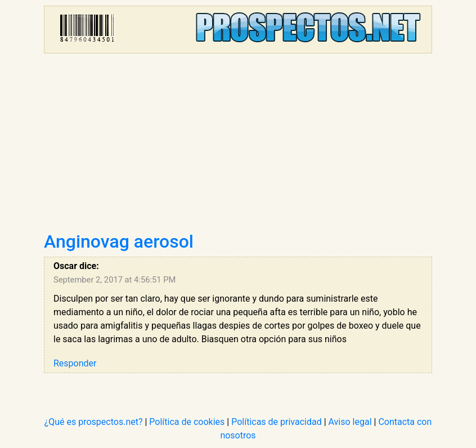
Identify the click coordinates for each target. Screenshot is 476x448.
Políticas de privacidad (277, 422)
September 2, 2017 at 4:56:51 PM (114, 280)
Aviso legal (350, 422)
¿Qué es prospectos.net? (94, 422)
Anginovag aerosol (119, 241)
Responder (75, 363)
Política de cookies (187, 422)
